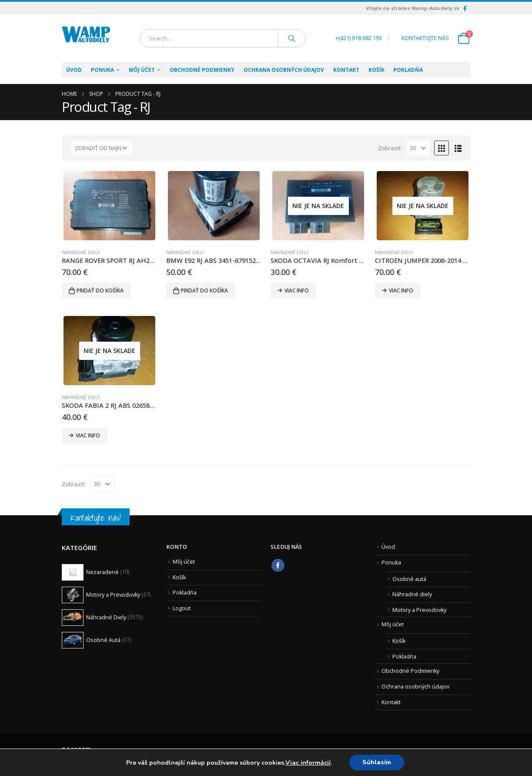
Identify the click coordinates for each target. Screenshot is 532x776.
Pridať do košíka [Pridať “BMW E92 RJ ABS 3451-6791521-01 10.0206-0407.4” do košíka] (204, 291)
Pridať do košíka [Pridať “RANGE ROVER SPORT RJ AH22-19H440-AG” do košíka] (100, 291)
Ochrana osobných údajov (284, 70)
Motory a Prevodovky (419, 610)
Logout (182, 608)
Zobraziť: (390, 148)
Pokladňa (408, 70)
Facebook (278, 565)
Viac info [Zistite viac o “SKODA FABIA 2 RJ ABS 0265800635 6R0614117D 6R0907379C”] (88, 435)
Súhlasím (377, 762)
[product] (109, 206)
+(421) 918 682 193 (359, 38)
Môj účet (142, 70)
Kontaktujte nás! (96, 518)
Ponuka (391, 563)
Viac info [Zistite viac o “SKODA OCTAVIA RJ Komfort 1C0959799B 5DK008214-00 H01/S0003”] (297, 291)
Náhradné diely (412, 594)
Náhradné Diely (81, 252)
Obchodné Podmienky (202, 70)
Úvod (74, 70)
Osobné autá (409, 579)
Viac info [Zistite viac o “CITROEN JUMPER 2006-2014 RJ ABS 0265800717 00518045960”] (401, 291)
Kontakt (346, 70)
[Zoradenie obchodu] (102, 148)
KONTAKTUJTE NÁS (425, 38)
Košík (376, 70)
